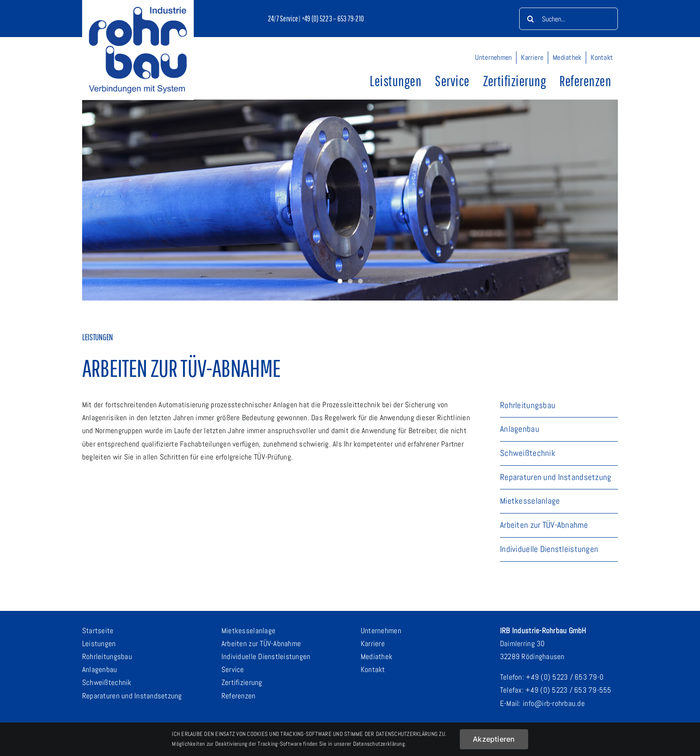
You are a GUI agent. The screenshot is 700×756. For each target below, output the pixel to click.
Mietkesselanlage (248, 631)
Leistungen (99, 643)
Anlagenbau (100, 669)
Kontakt (373, 669)
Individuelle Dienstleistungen (266, 656)
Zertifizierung (242, 682)
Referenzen (239, 696)
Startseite (98, 631)
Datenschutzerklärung (379, 744)
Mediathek (377, 656)
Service (233, 669)
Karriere (373, 643)
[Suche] (530, 19)
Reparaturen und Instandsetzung (132, 696)
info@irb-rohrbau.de (554, 703)
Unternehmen (381, 631)
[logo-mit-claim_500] (138, 10)
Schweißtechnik (107, 682)
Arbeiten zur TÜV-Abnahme (261, 643)
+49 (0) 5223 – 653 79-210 (333, 19)
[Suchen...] (569, 19)
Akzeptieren (494, 739)
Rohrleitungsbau (107, 656)
